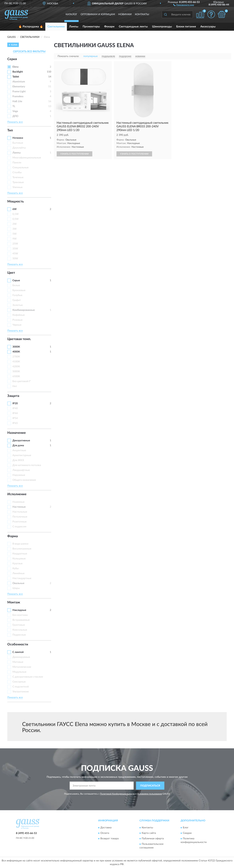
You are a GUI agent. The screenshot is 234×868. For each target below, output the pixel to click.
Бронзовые (19, 290)
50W (15, 259)
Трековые (18, 182)
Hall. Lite (17, 101)
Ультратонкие (21, 692)
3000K (16, 347)
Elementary (19, 87)
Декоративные (21, 441)
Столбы (17, 173)
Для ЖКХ (18, 460)
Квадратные (20, 554)
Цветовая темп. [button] (19, 339)
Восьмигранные (22, 549)
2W (15, 224)
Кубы (16, 568)
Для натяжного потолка (27, 465)
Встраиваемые (21, 620)
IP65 (15, 423)
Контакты (142, 14)
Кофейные (19, 315)
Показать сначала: (68, 56)
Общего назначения (24, 480)
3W (15, 229)
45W (15, 254)
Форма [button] (13, 536)
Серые (16, 281)
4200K (16, 367)
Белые (16, 285)
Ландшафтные (21, 470)
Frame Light (19, 92)
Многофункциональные (27, 158)
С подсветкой (21, 687)
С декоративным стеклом (28, 677)
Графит (17, 300)
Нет (15, 386)
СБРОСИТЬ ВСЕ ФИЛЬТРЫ (29, 52)
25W (15, 244)
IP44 (15, 413)
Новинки (125, 14)
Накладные (19, 610)
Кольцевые (19, 559)
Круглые (17, 564)
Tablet (16, 77)
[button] (184, 5)
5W (15, 234)
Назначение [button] (17, 433)
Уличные (17, 187)
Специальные (20, 168)
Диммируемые (21, 657)
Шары (16, 588)
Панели (17, 163)
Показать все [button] (15, 122)
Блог (186, 828)
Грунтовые (19, 625)
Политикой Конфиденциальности (117, 794)
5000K (16, 372)
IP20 (15, 403)
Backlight (18, 72)
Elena (15, 67)
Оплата (105, 833)
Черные (17, 325)
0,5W (16, 219)
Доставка (106, 828)
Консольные (20, 630)
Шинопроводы (162, 27)
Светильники (56, 27)
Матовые (18, 662)
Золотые (18, 305)
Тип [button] (10, 130)
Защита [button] (13, 396)
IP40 (15, 408)
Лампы (74, 27)
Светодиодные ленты (133, 27)
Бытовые (18, 143)
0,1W (16, 214)
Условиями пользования (150, 794)
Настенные (19, 507)
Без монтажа (20, 615)
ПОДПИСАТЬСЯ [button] (150, 786)
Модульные (19, 672)
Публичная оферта (153, 839)
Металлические (22, 667)
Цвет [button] (11, 273)
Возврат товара (110, 839)
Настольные (20, 512)
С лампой (18, 652)
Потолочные (20, 517)
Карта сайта (149, 833)
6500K (16, 376)
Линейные (18, 573)
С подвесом (19, 527)
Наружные (19, 475)
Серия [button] (12, 59)
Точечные (18, 177)
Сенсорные (19, 682)
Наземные (18, 502)
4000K (16, 352)
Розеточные (19, 522)
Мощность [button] (16, 202)
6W (15, 209)
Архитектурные (22, 455)
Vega (15, 111)
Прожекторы (91, 27)
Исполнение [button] (17, 494)
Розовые (17, 320)
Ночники (18, 138)
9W (15, 239)
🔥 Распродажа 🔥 (31, 27)
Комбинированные (24, 310)
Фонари (109, 27)
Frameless (18, 96)
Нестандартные (22, 578)
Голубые (17, 295)
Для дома (18, 446)
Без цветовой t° (22, 381)
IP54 (15, 418)
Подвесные (19, 635)
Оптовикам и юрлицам (98, 14)
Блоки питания (186, 27)
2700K (16, 357)
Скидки (187, 833)
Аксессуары (208, 27)
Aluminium (19, 82)
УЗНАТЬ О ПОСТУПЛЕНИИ (74, 154)
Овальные (18, 583)
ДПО (15, 116)
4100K (16, 362)
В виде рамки (20, 544)
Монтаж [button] (14, 602)
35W (15, 249)
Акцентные (19, 450)
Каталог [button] (71, 14)
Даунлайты (19, 148)
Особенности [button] (18, 645)
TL (14, 106)
